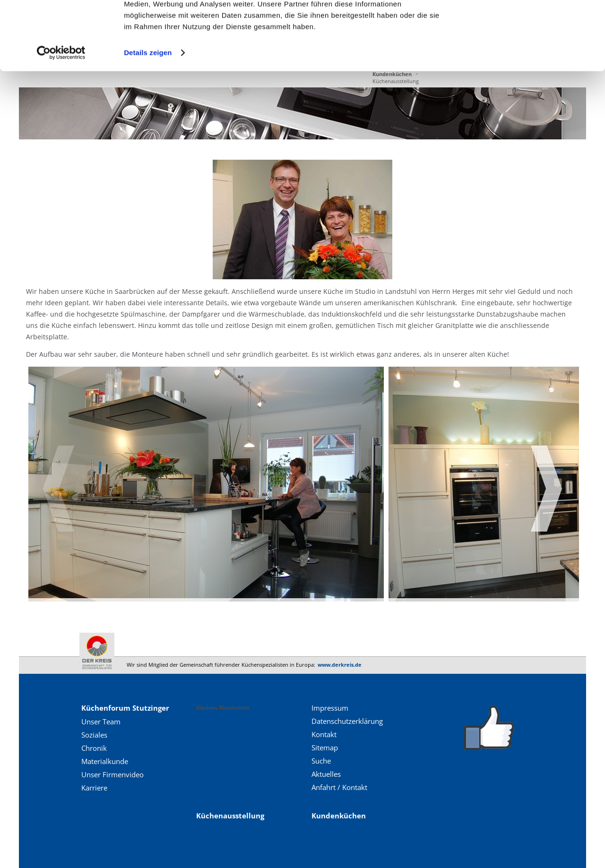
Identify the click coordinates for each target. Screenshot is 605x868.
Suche (321, 761)
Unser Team (101, 722)
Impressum (330, 708)
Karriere (94, 788)
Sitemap (325, 748)
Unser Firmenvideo (112, 774)
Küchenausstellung (230, 816)
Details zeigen (148, 117)
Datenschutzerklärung (347, 721)
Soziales (94, 735)
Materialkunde (105, 761)
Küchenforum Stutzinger (125, 708)
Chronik (94, 748)
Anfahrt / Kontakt (339, 787)
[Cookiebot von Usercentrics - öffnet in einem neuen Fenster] (61, 117)
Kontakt (324, 734)
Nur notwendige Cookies (526, 51)
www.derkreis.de (340, 665)
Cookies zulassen (526, 23)
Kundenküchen (339, 816)
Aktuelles (326, 774)
